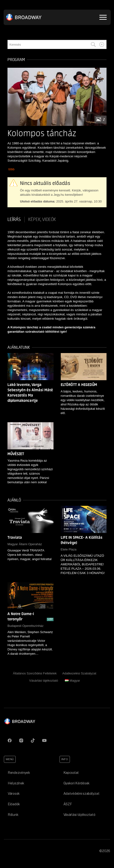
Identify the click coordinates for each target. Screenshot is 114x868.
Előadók (14, 804)
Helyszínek (16, 783)
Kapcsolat (71, 773)
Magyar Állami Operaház (25, 544)
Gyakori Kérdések (77, 783)
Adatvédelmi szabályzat (81, 794)
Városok (14, 794)
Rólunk (13, 815)
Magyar (72, 681)
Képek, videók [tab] (42, 220)
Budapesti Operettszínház (26, 626)
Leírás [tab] (14, 220)
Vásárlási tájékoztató (44, 681)
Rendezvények (19, 773)
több (11, 169)
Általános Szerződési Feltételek (35, 673)
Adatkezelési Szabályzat (79, 673)
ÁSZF (68, 804)
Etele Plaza (69, 549)
